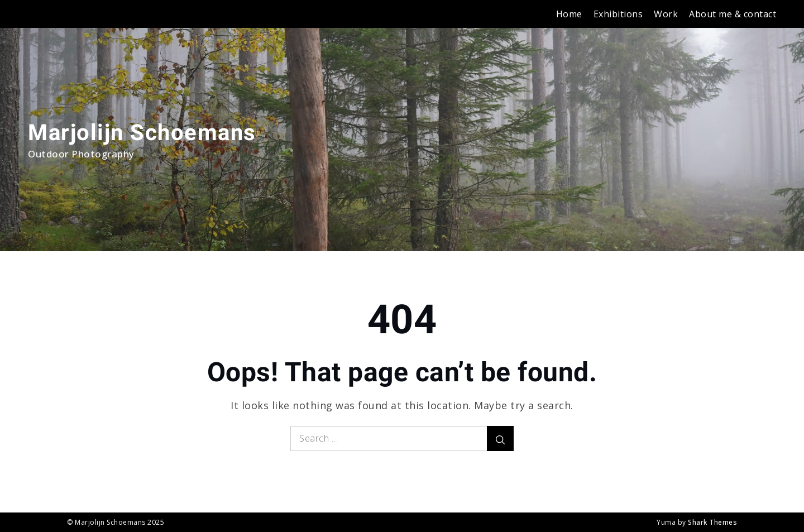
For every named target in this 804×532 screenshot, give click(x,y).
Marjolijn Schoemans (142, 133)
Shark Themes (712, 522)
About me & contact (733, 14)
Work (666, 14)
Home (569, 14)
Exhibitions (618, 14)
